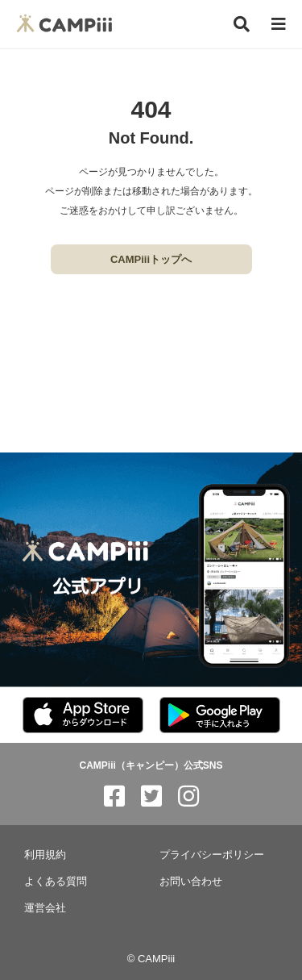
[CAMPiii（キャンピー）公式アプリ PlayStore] (220, 716)
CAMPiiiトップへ (151, 259)
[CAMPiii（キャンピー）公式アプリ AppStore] (83, 716)
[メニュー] (279, 25)
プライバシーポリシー (212, 855)
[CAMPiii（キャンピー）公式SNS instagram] (188, 797)
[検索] (242, 24)
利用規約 (45, 855)
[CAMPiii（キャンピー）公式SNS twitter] (151, 797)
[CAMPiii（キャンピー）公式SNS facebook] (114, 797)
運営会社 (45, 908)
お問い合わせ (191, 881)
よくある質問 (56, 881)
